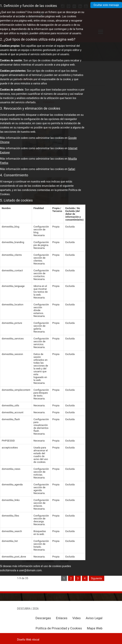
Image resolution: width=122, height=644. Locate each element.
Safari (72, 169)
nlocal (36, 640)
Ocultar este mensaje (106, 5)
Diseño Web (24, 640)
